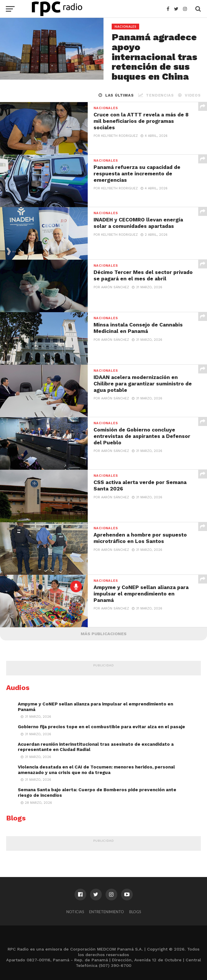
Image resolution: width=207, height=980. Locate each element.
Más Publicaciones (104, 634)
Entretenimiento (107, 912)
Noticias (75, 912)
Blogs (135, 912)
